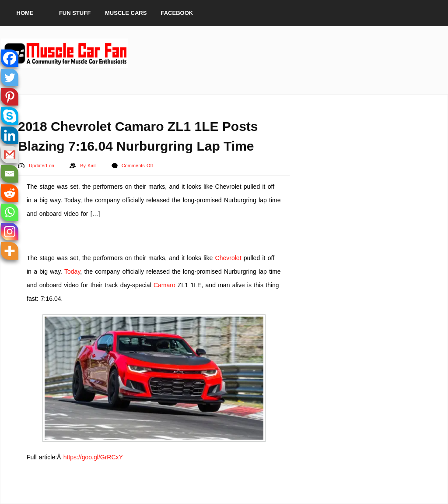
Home (25, 13)
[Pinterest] (10, 97)
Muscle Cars (126, 13)
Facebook (177, 13)
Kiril (93, 166)
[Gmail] (10, 155)
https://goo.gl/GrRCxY (93, 457)
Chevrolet (228, 258)
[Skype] (10, 116)
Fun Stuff (75, 13)
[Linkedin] (10, 135)
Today (72, 271)
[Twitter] (10, 78)
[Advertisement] (288, 53)
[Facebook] (10, 58)
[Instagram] (10, 232)
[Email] (10, 174)
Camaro (164, 285)
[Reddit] (10, 193)
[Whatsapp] (10, 212)
